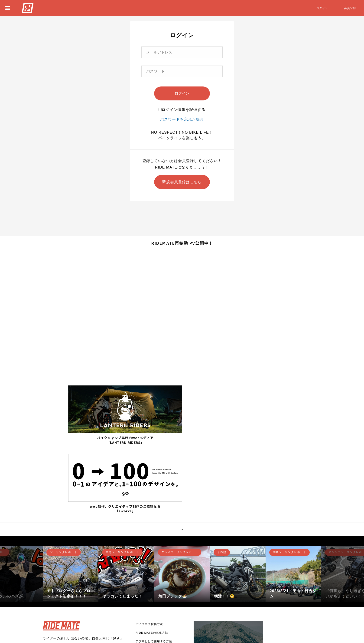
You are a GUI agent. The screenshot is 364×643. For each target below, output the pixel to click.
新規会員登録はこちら (182, 182)
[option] (71, 503)
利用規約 (142, 605)
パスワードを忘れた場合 (182, 119)
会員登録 (350, 8)
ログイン (322, 8)
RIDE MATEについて (150, 580)
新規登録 (58, 594)
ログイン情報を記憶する (182, 110)
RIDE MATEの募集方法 (152, 562)
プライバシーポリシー (151, 597)
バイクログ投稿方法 (149, 554)
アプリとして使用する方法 (154, 571)
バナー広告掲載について (152, 588)
